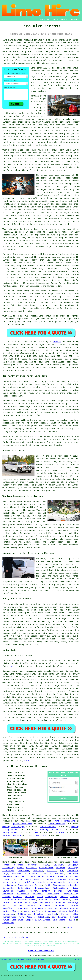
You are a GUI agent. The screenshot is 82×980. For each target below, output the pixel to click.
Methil (6, 905)
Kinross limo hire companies (19, 671)
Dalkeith (59, 865)
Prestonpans (9, 885)
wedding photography (13, 827)
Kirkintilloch (60, 888)
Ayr (61, 871)
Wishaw (75, 905)
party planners (48, 827)
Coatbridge (8, 923)
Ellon (40, 897)
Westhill (52, 914)
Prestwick (38, 871)
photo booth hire (23, 824)
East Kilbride (60, 917)
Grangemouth (46, 903)
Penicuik (7, 903)
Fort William (46, 868)
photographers (10, 833)
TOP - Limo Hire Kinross (16, 937)
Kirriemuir (23, 871)
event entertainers (64, 821)
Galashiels (43, 917)
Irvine (39, 885)
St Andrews (37, 908)
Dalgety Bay (71, 894)
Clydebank (8, 900)
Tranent (31, 905)
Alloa (75, 914)
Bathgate (61, 868)
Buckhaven (8, 894)
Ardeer (47, 920)
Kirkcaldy (8, 888)
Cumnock (66, 900)
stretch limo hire (12, 697)
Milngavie (45, 905)
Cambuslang (8, 914)
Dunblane (39, 914)
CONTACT (64, 20)
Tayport (74, 897)
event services (68, 712)
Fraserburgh (53, 894)
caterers (60, 833)
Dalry (46, 865)
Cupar (75, 862)
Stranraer (33, 865)
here (27, 761)
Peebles (31, 917)
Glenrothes (21, 900)
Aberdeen (42, 882)
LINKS (48, 20)
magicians (41, 835)
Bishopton (48, 879)
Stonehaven (18, 920)
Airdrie (18, 879)
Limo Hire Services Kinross (25, 767)
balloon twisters (12, 835)
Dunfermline (24, 888)
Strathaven (31, 874)
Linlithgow (8, 871)
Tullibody (54, 900)
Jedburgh (62, 911)
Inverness (23, 908)
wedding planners (50, 830)
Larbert (74, 877)
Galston (21, 891)
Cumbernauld (58, 882)
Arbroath (17, 874)
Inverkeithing (25, 885)
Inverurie (46, 874)
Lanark (51, 877)
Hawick (71, 920)
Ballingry (73, 868)
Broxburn (74, 879)
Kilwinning (8, 868)
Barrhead (59, 874)
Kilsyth (33, 903)
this (12, 666)
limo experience (26, 305)
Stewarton (61, 879)
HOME (42, 20)
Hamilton (51, 871)
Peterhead (73, 882)
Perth (47, 885)
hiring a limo (72, 294)
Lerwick (74, 917)
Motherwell (61, 905)
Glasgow (64, 908)
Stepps (29, 920)
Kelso (75, 900)
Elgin (38, 920)
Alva (21, 917)
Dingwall (18, 897)
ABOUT (56, 20)
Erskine (43, 900)
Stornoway (50, 911)
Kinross (57, 342)
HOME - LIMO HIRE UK (41, 950)
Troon (39, 911)
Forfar (6, 865)
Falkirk (64, 897)
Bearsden (7, 877)
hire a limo (31, 229)
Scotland (18, 715)
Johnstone (60, 903)
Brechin (58, 891)
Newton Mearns (33, 879)
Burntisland (21, 903)
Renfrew (46, 891)
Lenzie (33, 900)
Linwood (7, 897)
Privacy (78, 960)
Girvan (6, 920)
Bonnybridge (42, 888)
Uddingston (24, 914)
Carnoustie (73, 871)
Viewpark (7, 879)
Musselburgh (9, 908)
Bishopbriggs (9, 917)
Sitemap (4, 960)
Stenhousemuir (60, 885)
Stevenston (51, 908)
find (11, 737)
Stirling (29, 882)
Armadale (62, 877)
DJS (36, 833)
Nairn (75, 888)
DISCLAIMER (74, 20)
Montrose (20, 877)
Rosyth (34, 891)
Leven (41, 877)
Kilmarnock (23, 894)
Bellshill (31, 868)
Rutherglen (73, 891)
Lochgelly (73, 865)
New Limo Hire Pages (16, 960)
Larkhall (38, 894)
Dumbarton (29, 911)
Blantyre (16, 911)
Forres (65, 914)
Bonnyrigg (73, 903)
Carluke (18, 905)
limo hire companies (26, 401)
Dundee (31, 877)
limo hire (74, 71)
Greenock (19, 865)
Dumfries (74, 911)
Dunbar (20, 868)
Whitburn (30, 897)
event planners (57, 824)
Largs (5, 874)
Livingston (51, 897)
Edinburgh (8, 891)
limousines (8, 272)
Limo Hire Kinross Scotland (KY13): (22, 40)
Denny (5, 882)
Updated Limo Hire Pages (35, 960)
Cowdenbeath (59, 920)
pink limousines (44, 274)
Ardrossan (73, 874)
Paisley (74, 885)
